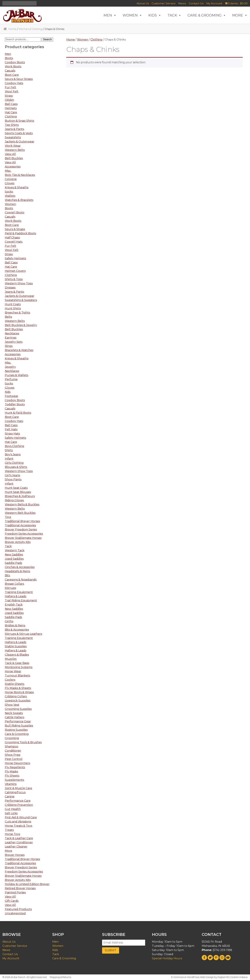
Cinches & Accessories (20, 567)
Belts (8, 317)
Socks (9, 192)
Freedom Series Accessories (24, 534)
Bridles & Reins (15, 625)
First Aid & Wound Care (21, 817)
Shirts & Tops (14, 279)
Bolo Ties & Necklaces (20, 175)
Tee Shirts (12, 125)
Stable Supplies (16, 646)
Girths (9, 621)
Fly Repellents (15, 767)
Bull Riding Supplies (19, 726)
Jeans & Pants (14, 129)
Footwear (12, 396)
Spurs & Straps (15, 229)
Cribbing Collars (16, 696)
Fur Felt (11, 87)
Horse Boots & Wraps (19, 692)
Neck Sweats (14, 713)
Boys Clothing (14, 446)
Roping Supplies (16, 730)
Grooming (12, 738)
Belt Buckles (14, 158)
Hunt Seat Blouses (18, 492)
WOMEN (132, 15)
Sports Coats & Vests (19, 133)
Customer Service (164, 3)
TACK (174, 15)
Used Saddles (14, 559)
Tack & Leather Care (19, 838)
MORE (240, 15)
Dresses (10, 288)
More (9, 851)
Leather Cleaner (16, 847)
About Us (143, 3)
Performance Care (18, 801)
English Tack (14, 605)
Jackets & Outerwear (20, 142)
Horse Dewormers (17, 763)
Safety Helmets (15, 258)
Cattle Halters (14, 717)
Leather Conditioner (19, 842)
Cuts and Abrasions (18, 822)
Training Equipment (19, 592)
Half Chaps (12, 238)
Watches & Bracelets (19, 200)
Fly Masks (11, 772)
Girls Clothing (14, 463)
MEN (110, 15)
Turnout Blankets (17, 676)
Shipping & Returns (60, 977)
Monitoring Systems (19, 667)
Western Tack (15, 550)
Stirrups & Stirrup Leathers (23, 634)
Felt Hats (11, 429)
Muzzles (11, 659)
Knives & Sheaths (17, 187)
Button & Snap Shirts (19, 121)
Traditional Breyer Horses (22, 521)
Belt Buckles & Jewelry (21, 325)
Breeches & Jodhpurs (20, 496)
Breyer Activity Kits (18, 542)
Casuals (10, 71)
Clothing (37, 29)
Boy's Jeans (13, 454)
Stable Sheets (14, 684)
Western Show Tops (19, 283)
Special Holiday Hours (167, 958)
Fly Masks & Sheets (18, 688)
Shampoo (12, 746)
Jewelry (10, 367)
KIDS (155, 15)
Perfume (11, 379)
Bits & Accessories (17, 630)
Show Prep (13, 755)
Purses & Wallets (16, 375)
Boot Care (12, 75)
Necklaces (12, 333)
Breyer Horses (15, 855)
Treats (9, 830)
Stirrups (10, 588)
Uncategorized (15, 913)
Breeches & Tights (17, 313)
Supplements (14, 780)
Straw (9, 96)
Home (12, 29)
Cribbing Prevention (19, 805)
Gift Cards (12, 901)
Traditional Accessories (20, 525)
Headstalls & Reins (17, 571)
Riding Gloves (14, 500)
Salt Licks (11, 813)
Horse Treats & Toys (18, 826)
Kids (8, 392)
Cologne (11, 179)
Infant (9, 459)
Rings (9, 346)
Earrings (11, 338)
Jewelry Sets (14, 342)
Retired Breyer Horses (20, 888)
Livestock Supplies (18, 701)
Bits (7, 575)
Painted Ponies (15, 892)
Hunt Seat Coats (16, 488)
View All (10, 154)
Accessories (13, 167)
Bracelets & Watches (19, 350)
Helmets (11, 108)
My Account (214, 3)
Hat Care (11, 112)
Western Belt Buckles (20, 513)
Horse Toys (12, 834)
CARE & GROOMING (207, 15)
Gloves (10, 183)
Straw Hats (12, 434)
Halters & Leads (16, 596)
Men (8, 54)
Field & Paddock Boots (20, 233)
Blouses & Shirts (16, 467)
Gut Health (13, 809)
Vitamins (11, 784)
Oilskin (9, 100)
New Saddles (14, 555)
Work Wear (13, 146)
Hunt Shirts (13, 308)
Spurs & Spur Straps (19, 79)
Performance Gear (18, 721)
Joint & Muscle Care (18, 788)
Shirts (9, 450)
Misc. (8, 171)
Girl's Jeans (12, 475)
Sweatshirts (13, 137)
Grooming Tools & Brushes (23, 742)
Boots (9, 58)
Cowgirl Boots (14, 212)
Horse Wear (13, 671)
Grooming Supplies (18, 709)
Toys (8, 517)
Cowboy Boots (15, 62)
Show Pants (13, 479)
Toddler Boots (15, 404)
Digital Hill (223, 977)
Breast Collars (14, 584)
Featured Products (18, 909)
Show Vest (12, 705)
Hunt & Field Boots (18, 413)
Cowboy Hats (14, 83)
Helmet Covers (15, 271)
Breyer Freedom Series (21, 530)
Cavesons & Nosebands (21, 580)
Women (24, 29)
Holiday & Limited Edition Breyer (27, 884)
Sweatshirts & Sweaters (21, 300)
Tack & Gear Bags (17, 663)
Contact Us (196, 3)
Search (47, 39)
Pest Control (14, 759)
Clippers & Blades (17, 655)
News (182, 3)
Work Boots (13, 66)
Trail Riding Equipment (21, 600)
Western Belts (15, 150)
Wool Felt (12, 92)
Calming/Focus (15, 792)
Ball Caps (11, 104)
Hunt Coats (13, 304)
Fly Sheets (12, 776)
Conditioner (13, 751)
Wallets (10, 196)
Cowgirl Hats (14, 242)
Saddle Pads (13, 563)
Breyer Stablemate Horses (23, 538)
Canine (10, 797)
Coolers (10, 680)
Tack (8, 546)
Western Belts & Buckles (22, 505)
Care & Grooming (17, 734)
